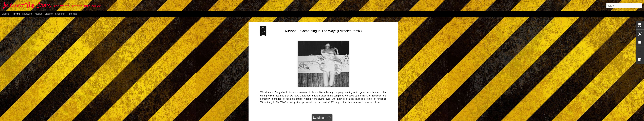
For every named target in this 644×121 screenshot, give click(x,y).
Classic (5, 14)
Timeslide (72, 14)
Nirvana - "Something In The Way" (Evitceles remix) (323, 31)
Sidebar (49, 14)
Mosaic (39, 14)
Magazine (27, 14)
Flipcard (16, 14)
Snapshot (60, 14)
